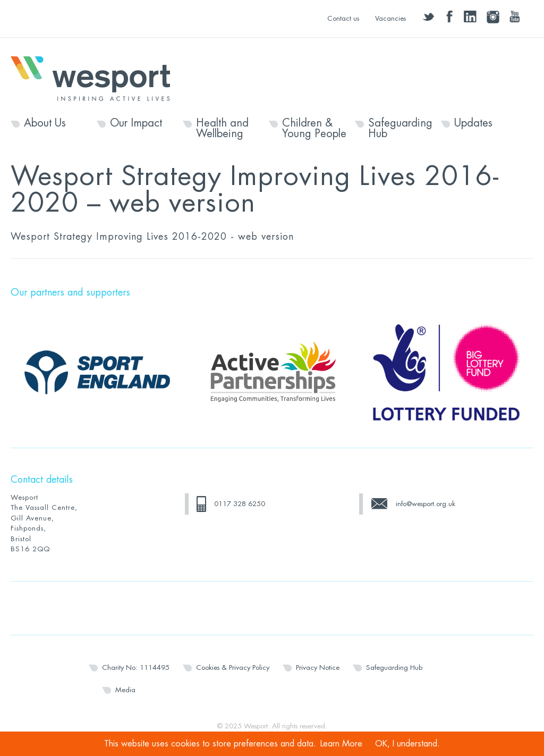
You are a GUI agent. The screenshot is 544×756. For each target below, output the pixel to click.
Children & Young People (314, 129)
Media (125, 690)
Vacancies (390, 18)
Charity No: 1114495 (136, 667)
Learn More (341, 744)
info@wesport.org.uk (426, 504)
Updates (473, 123)
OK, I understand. (407, 744)
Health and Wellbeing (222, 129)
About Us (45, 123)
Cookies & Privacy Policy (233, 667)
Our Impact (136, 123)
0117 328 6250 (240, 504)
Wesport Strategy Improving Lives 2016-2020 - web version (152, 237)
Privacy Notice (318, 667)
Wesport (96, 78)
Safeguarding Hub (400, 129)
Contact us (343, 18)
